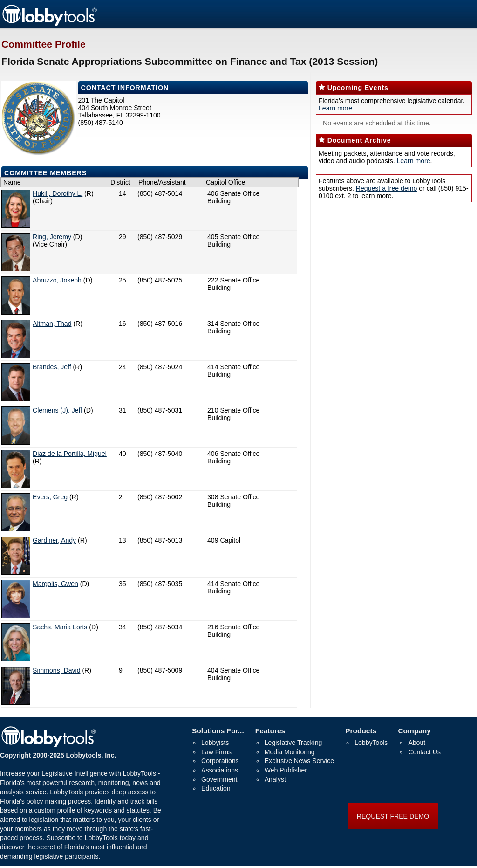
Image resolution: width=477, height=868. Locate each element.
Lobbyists (215, 743)
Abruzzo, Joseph (57, 280)
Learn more (335, 108)
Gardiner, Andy (54, 540)
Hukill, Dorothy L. (58, 193)
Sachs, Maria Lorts (60, 627)
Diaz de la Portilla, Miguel (70, 454)
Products (361, 731)
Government (219, 779)
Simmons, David (57, 670)
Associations (220, 770)
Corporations (220, 761)
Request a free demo (386, 188)
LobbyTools (371, 743)
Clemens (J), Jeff (57, 410)
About (417, 743)
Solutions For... (218, 731)
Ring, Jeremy (52, 237)
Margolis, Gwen (55, 584)
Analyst (275, 779)
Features (270, 731)
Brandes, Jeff (52, 367)
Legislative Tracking (293, 743)
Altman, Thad (52, 324)
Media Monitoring (290, 752)
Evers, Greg (50, 497)
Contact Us (424, 752)
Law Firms (216, 752)
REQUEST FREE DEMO (393, 816)
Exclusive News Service (299, 761)
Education (216, 788)
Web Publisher (286, 770)
